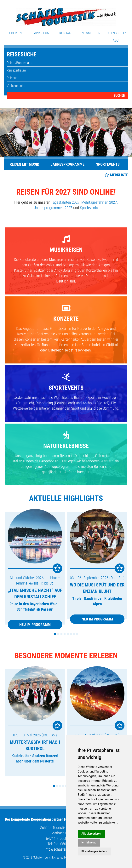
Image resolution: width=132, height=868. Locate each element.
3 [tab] (61, 634)
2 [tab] (58, 634)
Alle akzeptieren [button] (91, 834)
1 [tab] (55, 634)
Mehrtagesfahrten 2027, (100, 202)
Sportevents (108, 164)
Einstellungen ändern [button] (94, 851)
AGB (116, 40)
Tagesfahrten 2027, (66, 202)
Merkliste (119, 175)
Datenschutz (116, 33)
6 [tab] (71, 634)
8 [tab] (77, 634)
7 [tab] (74, 634)
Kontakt (66, 33)
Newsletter (91, 33)
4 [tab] (65, 634)
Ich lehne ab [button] (89, 842)
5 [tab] (68, 634)
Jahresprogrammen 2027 (53, 208)
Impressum (41, 33)
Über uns (16, 33)
